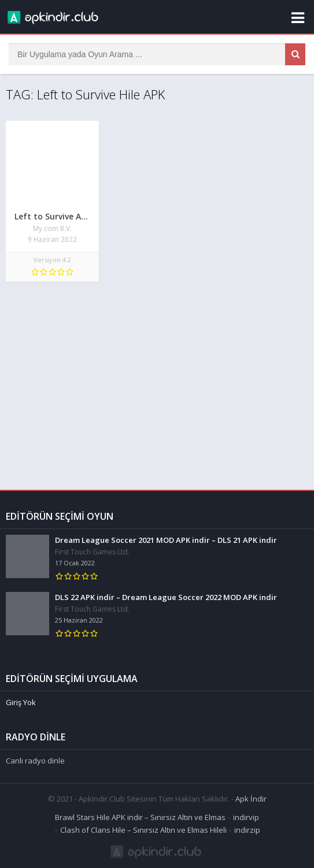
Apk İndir (251, 797)
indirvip (246, 815)
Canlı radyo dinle (35, 759)
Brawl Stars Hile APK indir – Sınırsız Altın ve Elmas (140, 815)
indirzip (247, 828)
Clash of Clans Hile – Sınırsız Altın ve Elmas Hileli (143, 828)
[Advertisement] (157, 380)
